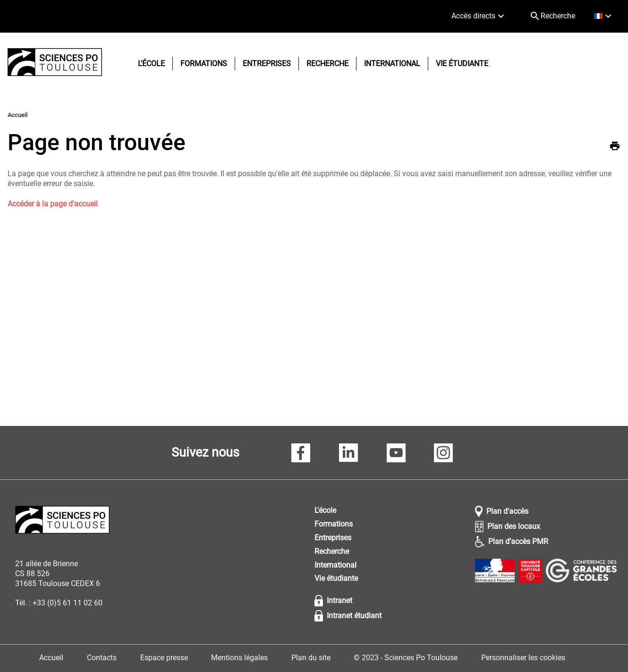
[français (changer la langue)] (604, 16)
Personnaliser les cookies (523, 658)
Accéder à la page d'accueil (53, 204)
